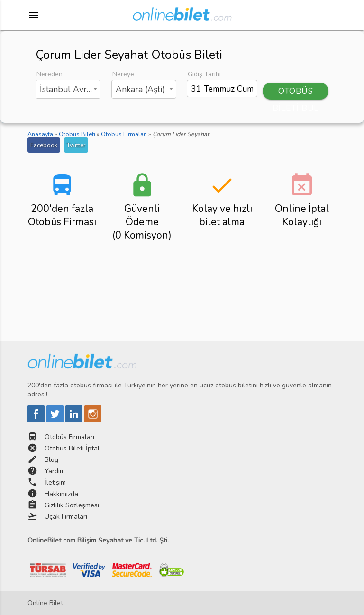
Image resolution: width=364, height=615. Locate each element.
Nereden (50, 74)
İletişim (55, 482)
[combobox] (68, 89)
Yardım (55, 471)
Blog (51, 460)
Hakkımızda (61, 494)
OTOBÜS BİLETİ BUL (296, 92)
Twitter (76, 145)
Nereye (123, 74)
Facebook (44, 145)
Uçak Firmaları (66, 517)
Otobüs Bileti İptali (73, 448)
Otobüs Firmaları (69, 437)
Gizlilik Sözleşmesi (72, 505)
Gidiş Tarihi (204, 74)
